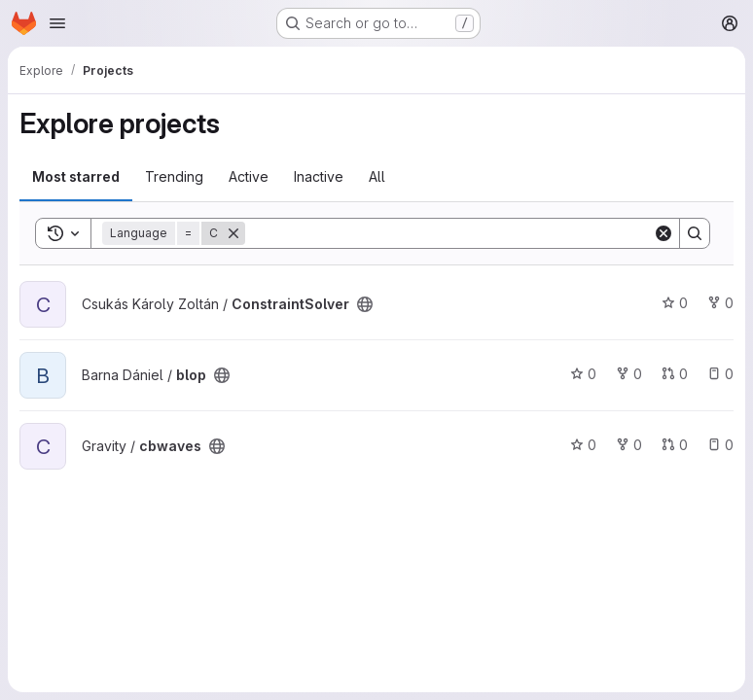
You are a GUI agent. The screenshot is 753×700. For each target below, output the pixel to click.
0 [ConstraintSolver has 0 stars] (675, 303)
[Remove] (233, 233)
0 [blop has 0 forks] (629, 374)
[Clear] (663, 233)
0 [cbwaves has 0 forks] (629, 445)
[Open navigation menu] (57, 23)
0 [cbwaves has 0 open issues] (720, 445)
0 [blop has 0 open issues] (720, 374)
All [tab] (377, 176)
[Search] (449, 233)
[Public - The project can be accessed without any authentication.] (365, 304)
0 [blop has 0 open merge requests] (675, 374)
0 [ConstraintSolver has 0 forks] (720, 303)
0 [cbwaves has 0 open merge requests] (675, 445)
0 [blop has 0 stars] (583, 374)
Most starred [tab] (76, 176)
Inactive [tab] (319, 176)
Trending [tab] (174, 176)
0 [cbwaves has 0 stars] (583, 445)
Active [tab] (249, 176)
